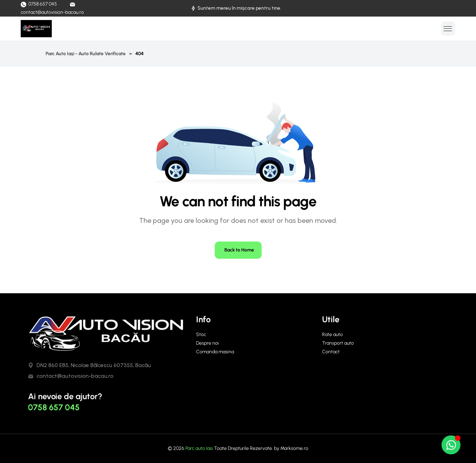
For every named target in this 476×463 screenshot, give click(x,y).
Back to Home (239, 250)
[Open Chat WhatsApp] (451, 445)
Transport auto (338, 343)
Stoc (201, 334)
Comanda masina (215, 352)
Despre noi (207, 343)
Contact (331, 352)
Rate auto (332, 334)
